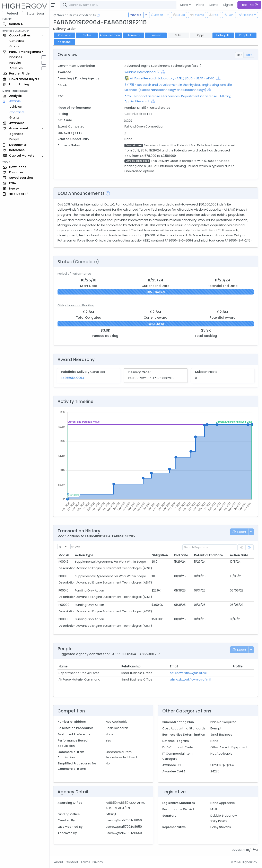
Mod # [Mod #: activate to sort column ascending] (64, 555)
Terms (85, 862)
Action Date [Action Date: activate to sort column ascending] (239, 555)
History (223, 35)
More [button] (185, 5)
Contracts (17, 41)
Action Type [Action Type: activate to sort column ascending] (84, 555)
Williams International (140, 72)
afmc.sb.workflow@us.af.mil (190, 680)
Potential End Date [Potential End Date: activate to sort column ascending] (208, 555)
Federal (12, 14)
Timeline (156, 35)
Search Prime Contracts (75, 15)
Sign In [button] (228, 5)
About (59, 862)
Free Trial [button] (249, 5)
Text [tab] (249, 55)
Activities (16, 68)
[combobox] (122, 5)
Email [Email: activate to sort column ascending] (174, 666)
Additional (64, 42)
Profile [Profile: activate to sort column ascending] (237, 666)
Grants (14, 46)
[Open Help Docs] (98, 15)
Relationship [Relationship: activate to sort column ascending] (131, 666)
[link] (250, 547)
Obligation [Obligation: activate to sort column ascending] (160, 555)
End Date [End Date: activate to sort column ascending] (181, 555)
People (14, 139)
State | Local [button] (36, 14)
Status (87, 35)
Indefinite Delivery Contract (83, 372)
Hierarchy (133, 35)
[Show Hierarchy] (163, 72)
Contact (72, 862)
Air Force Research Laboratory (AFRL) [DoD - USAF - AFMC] (173, 78)
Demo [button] (214, 5)
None (128, 120)
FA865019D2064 (73, 378)
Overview (64, 35)
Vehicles (16, 107)
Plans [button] (200, 5)
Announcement (110, 35)
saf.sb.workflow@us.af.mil (189, 673)
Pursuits (15, 63)
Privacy (98, 862)
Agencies (16, 134)
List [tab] (239, 55)
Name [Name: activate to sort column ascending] (63, 666)
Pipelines (16, 57)
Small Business (221, 735)
